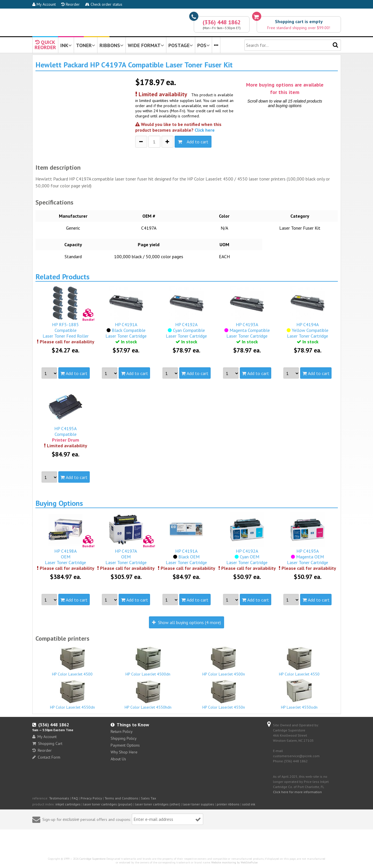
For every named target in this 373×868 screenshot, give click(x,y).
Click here (205, 130)
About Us (118, 759)
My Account (44, 4)
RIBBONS (111, 45)
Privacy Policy (91, 798)
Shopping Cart (47, 743)
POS (204, 45)
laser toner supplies (198, 804)
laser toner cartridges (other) (157, 804)
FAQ (75, 798)
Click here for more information (297, 792)
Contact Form (46, 757)
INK (66, 45)
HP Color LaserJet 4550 (299, 662)
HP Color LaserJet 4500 (73, 662)
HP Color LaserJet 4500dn (148, 662)
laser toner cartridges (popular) (108, 804)
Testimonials (59, 798)
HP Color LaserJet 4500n (224, 661)
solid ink (249, 804)
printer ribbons (228, 804)
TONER (86, 45)
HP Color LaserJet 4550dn (73, 695)
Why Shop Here (124, 752)
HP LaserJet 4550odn (299, 694)
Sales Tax (148, 798)
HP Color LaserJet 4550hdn (148, 695)
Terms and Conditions (121, 798)
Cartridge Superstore (92, 859)
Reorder (70, 4)
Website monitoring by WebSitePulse (234, 862)
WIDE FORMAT (146, 45)
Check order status (104, 4)
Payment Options (125, 745)
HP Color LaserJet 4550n (224, 695)
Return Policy (122, 731)
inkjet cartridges (68, 804)
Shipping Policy (124, 738)
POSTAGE (181, 45)
